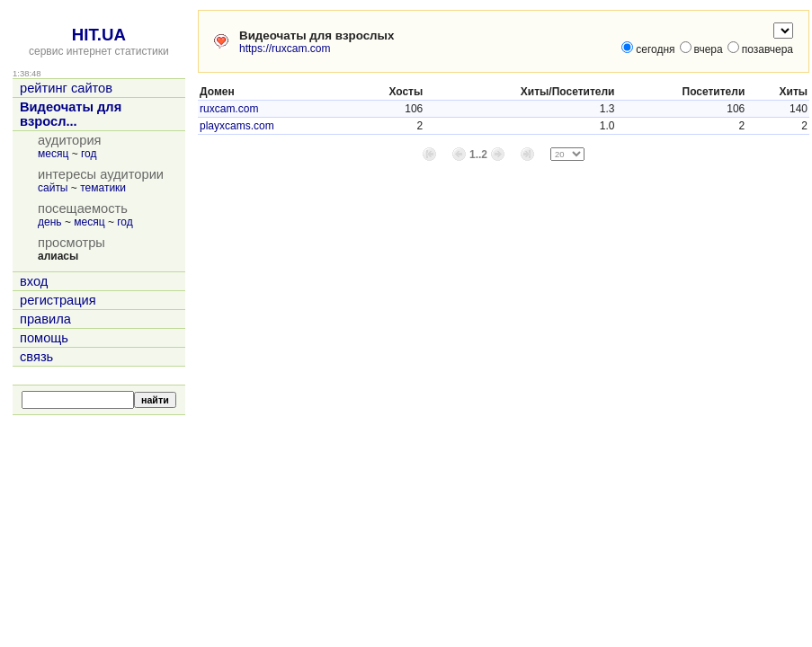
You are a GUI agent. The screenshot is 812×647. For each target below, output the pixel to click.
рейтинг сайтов (66, 88)
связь (36, 357)
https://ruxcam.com (285, 49)
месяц (53, 154)
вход (34, 281)
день (50, 222)
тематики (103, 188)
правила (45, 319)
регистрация (58, 300)
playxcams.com (237, 126)
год (89, 154)
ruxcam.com (229, 109)
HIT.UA (99, 35)
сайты (53, 188)
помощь (44, 338)
